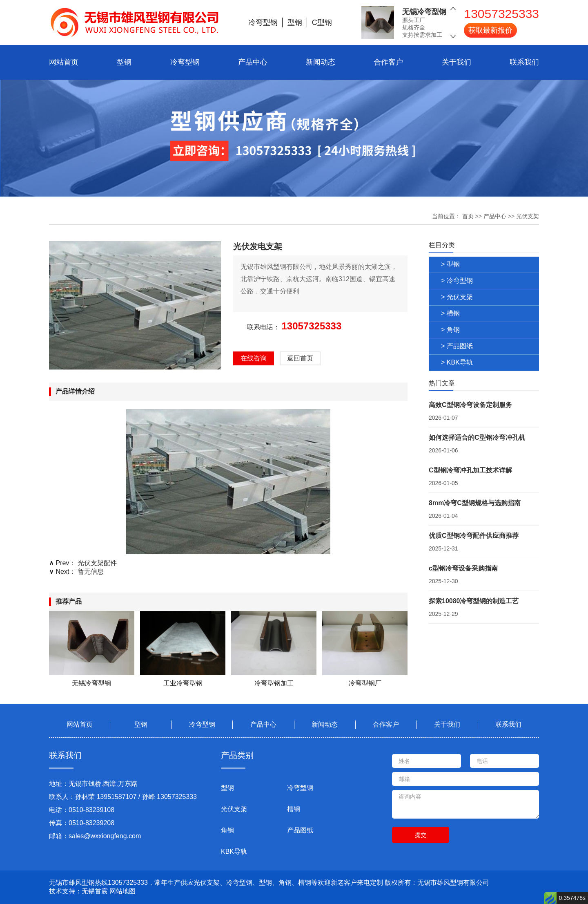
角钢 (227, 830)
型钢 (124, 62)
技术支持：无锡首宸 (78, 891)
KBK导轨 (234, 851)
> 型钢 (450, 264)
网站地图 (122, 891)
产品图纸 (300, 830)
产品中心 (253, 62)
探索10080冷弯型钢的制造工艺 (474, 601)
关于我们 (457, 62)
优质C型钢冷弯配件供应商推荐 (474, 536)
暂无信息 (91, 572)
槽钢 (294, 809)
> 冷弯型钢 (457, 281)
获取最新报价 (490, 30)
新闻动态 (321, 62)
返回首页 (300, 358)
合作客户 (388, 62)
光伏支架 (528, 216)
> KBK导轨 (457, 362)
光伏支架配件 (97, 563)
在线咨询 (254, 358)
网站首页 (64, 62)
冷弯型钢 (185, 62)
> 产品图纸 (457, 346)
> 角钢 (450, 330)
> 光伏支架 (457, 297)
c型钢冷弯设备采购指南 (463, 568)
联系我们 (524, 62)
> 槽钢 (450, 313)
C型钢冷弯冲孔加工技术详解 (470, 470)
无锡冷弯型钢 (424, 11)
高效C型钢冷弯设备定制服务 (470, 405)
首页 (468, 216)
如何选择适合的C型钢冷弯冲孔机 (477, 437)
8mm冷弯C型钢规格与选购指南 (475, 503)
